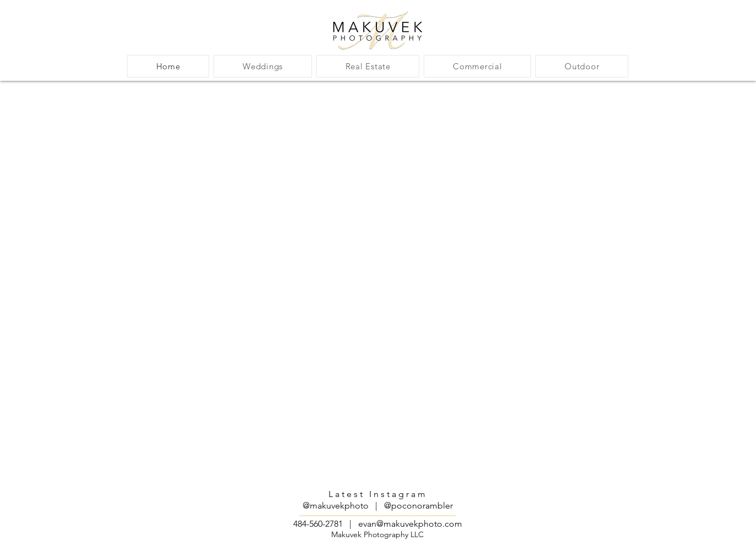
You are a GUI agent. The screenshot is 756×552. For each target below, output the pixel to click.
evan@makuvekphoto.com (410, 524)
